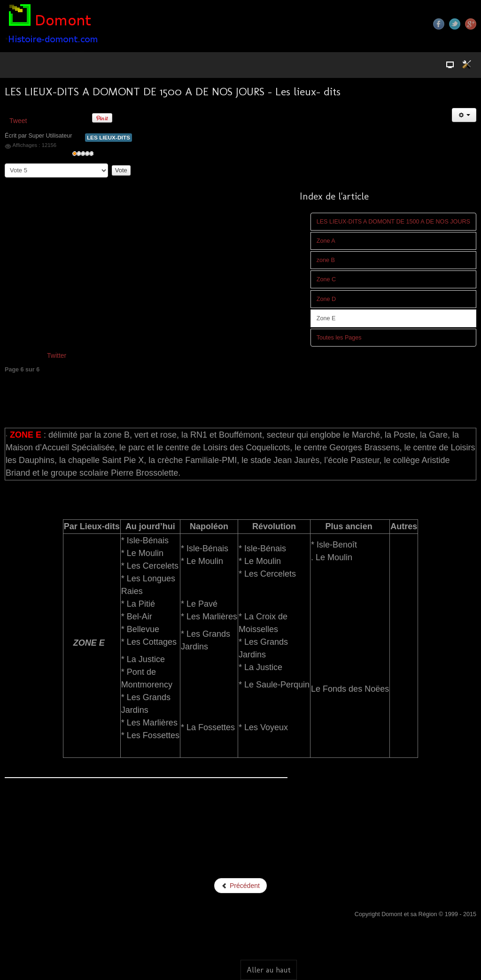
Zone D (326, 299)
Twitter (455, 24)
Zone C (326, 279)
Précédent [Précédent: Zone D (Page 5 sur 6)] (240, 886)
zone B (326, 260)
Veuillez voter (5, 164)
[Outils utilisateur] (464, 115)
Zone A (326, 241)
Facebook (439, 24)
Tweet (18, 121)
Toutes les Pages (339, 338)
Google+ (471, 24)
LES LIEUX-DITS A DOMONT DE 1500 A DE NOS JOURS (393, 222)
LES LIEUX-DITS (109, 138)
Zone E (326, 318)
